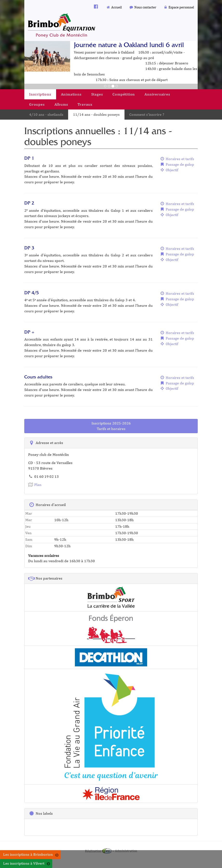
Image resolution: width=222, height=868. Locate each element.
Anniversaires (157, 94)
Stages (97, 94)
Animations (71, 94)
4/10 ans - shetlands (46, 114)
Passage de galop (177, 164)
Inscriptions (40, 94)
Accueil (114, 7)
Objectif (169, 170)
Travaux (85, 104)
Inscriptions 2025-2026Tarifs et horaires (111, 426)
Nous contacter (143, 7)
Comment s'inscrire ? (147, 114)
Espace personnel (179, 7)
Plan (35, 485)
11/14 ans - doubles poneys (96, 114)
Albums (61, 104)
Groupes (37, 104)
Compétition (124, 94)
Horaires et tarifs (177, 159)
